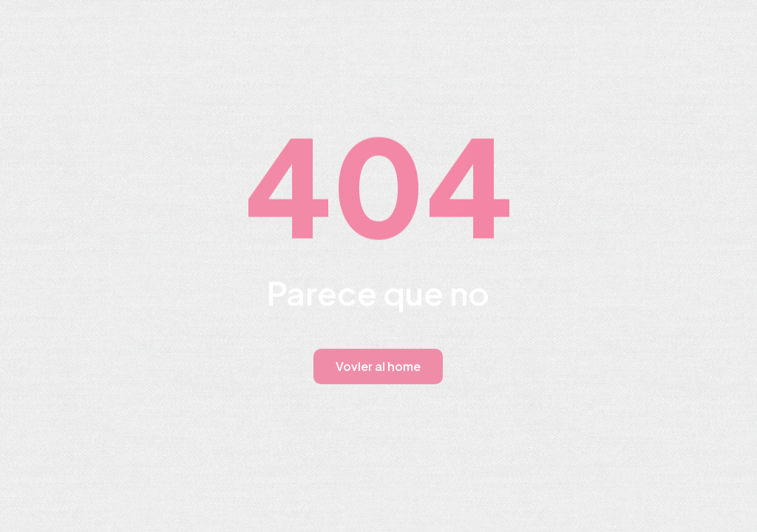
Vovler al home (379, 366)
